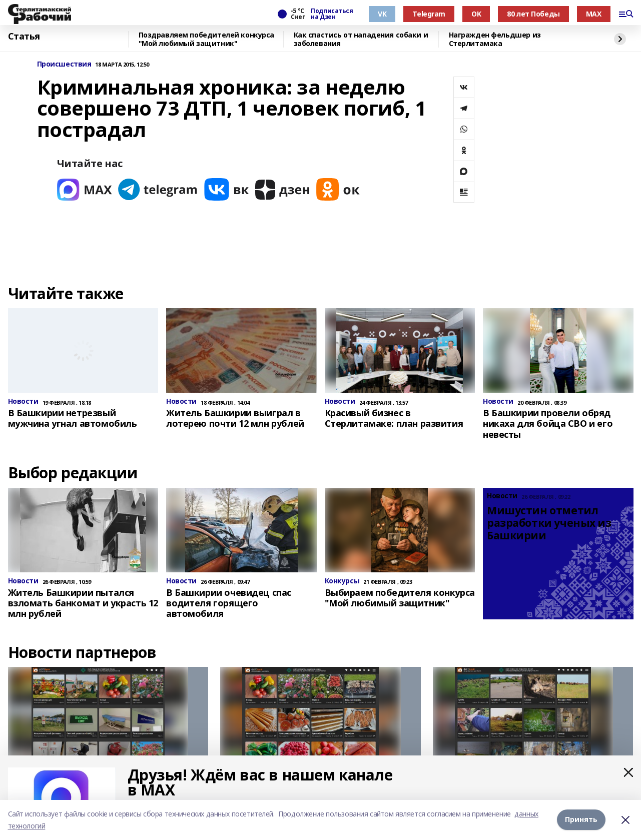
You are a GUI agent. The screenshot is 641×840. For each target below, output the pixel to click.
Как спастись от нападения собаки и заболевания (361, 39)
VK (382, 14)
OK (476, 14)
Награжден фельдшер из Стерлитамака (495, 39)
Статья (24, 37)
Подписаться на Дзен (332, 14)
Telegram (429, 14)
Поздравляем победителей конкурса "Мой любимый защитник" (207, 39)
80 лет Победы (533, 14)
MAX (594, 14)
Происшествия (64, 64)
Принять (581, 820)
